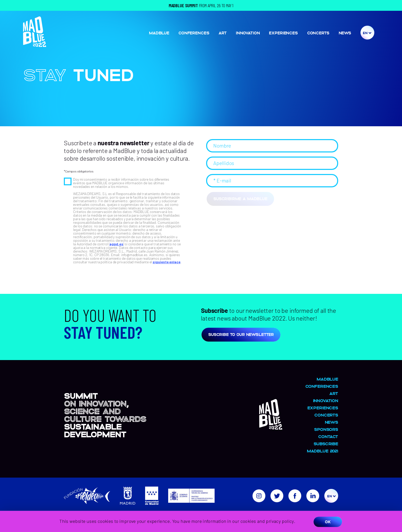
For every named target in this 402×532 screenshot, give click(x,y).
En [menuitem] (365, 33)
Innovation (248, 33)
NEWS (345, 33)
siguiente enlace (167, 262)
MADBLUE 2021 (323, 451)
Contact (328, 436)
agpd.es (116, 244)
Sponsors (326, 429)
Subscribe (326, 444)
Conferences (194, 33)
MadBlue (159, 33)
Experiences (283, 33)
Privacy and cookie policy (317, 515)
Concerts (318, 33)
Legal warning (281, 515)
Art (223, 33)
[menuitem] (367, 33)
